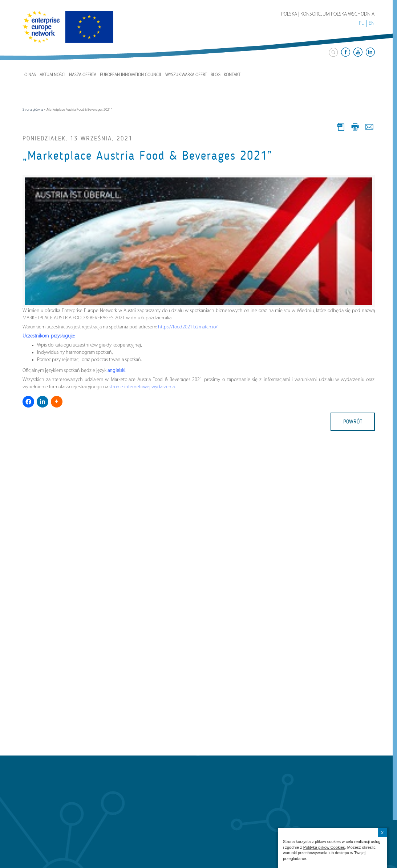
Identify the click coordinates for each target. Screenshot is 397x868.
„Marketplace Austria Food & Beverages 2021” (147, 156)
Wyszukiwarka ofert (186, 75)
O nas (30, 75)
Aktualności (52, 75)
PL (361, 23)
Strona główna (33, 110)
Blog (215, 75)
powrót (353, 422)
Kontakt (232, 75)
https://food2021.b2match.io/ (188, 327)
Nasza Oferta (83, 75)
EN (372, 23)
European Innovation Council (131, 75)
